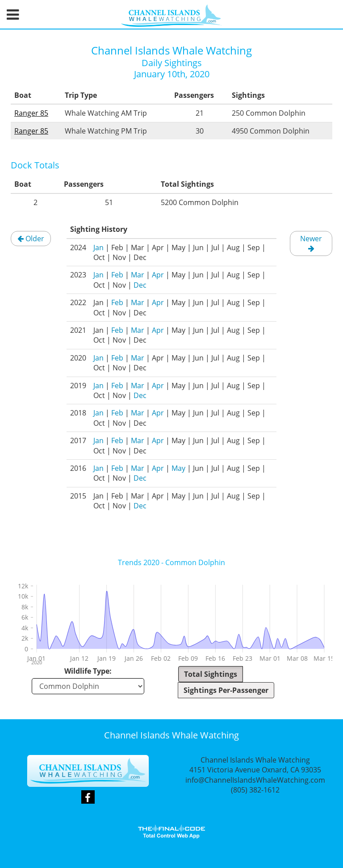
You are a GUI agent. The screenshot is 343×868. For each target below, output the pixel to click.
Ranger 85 (31, 113)
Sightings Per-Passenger (226, 690)
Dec (140, 285)
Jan (98, 247)
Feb (117, 275)
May (178, 468)
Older (31, 239)
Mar (138, 275)
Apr (158, 275)
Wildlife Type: (88, 671)
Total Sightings (211, 674)
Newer (311, 243)
